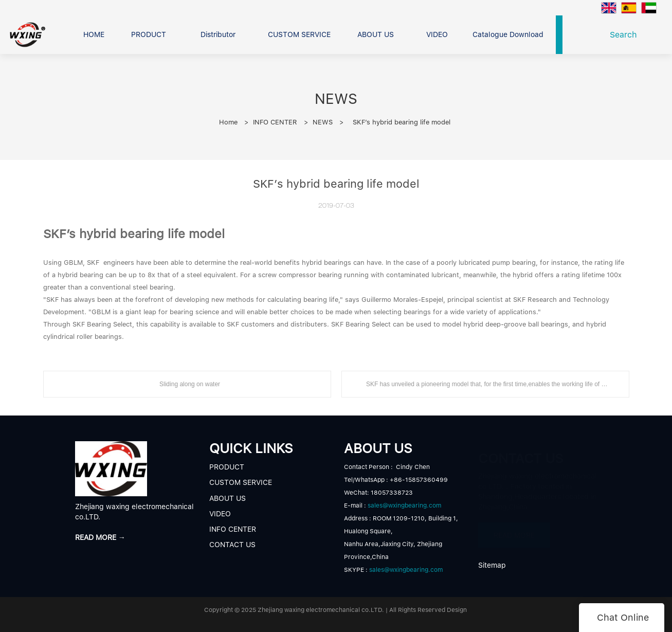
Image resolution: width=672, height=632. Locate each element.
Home (228, 122)
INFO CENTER (275, 122)
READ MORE (514, 531)
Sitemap (492, 565)
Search (626, 35)
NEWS (323, 122)
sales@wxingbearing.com (404, 505)
